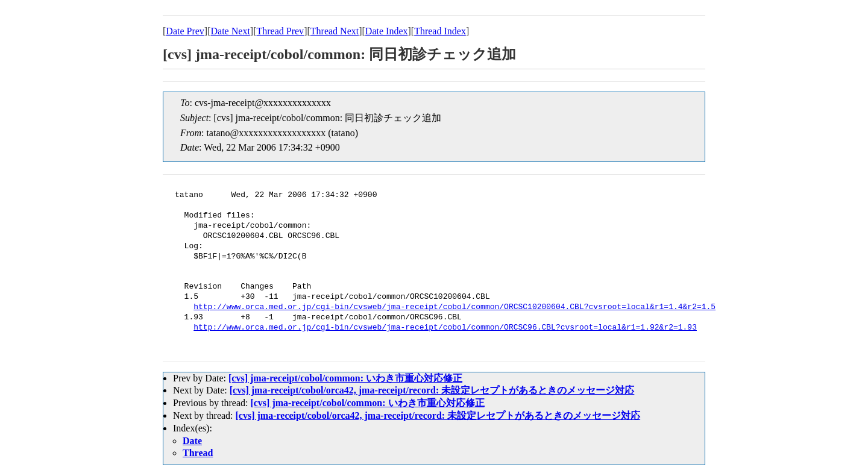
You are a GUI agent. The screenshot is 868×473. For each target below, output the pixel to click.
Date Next (231, 31)
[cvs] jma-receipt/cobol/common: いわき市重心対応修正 (345, 378)
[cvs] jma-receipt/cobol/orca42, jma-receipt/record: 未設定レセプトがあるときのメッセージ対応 (432, 390)
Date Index (387, 31)
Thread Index (440, 31)
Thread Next (335, 31)
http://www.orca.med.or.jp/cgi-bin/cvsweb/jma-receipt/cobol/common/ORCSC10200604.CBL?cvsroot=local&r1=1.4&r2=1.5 (454, 307)
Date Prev (185, 31)
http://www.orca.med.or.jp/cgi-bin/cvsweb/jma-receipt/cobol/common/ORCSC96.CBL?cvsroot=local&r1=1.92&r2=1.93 (445, 328)
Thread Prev (280, 31)
